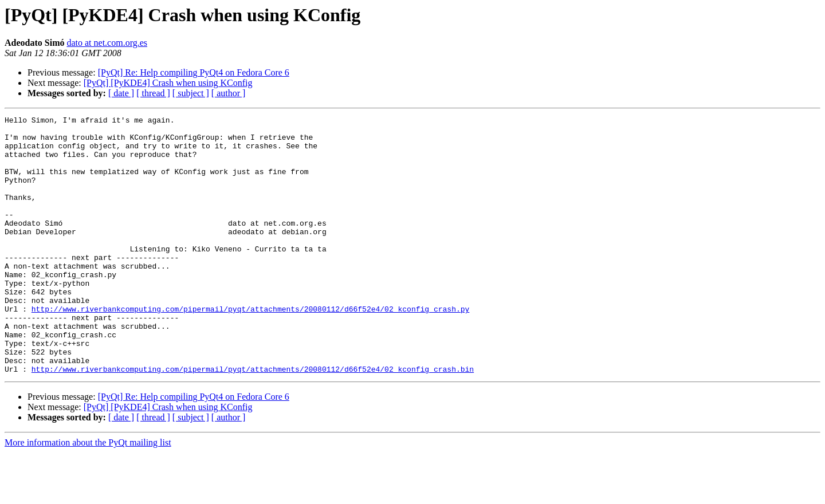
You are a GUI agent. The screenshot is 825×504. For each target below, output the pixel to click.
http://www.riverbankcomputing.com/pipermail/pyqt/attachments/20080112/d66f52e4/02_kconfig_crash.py (250, 348)
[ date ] (121, 93)
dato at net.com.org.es (107, 43)
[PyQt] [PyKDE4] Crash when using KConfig (168, 83)
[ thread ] (153, 93)
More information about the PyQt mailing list (88, 494)
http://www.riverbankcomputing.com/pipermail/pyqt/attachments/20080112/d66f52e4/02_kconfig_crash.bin (253, 420)
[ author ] (229, 93)
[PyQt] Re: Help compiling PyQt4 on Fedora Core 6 (194, 72)
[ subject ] (191, 93)
